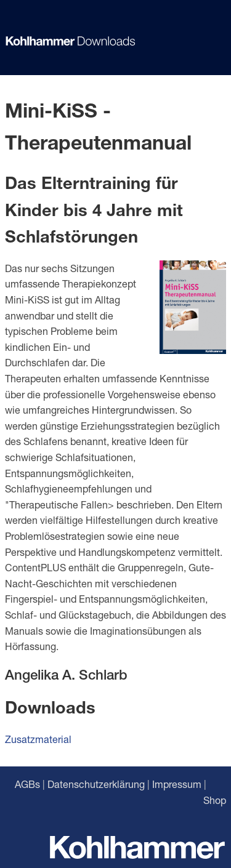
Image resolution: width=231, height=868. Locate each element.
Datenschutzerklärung (96, 784)
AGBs (27, 784)
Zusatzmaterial (38, 739)
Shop (215, 800)
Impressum (177, 784)
